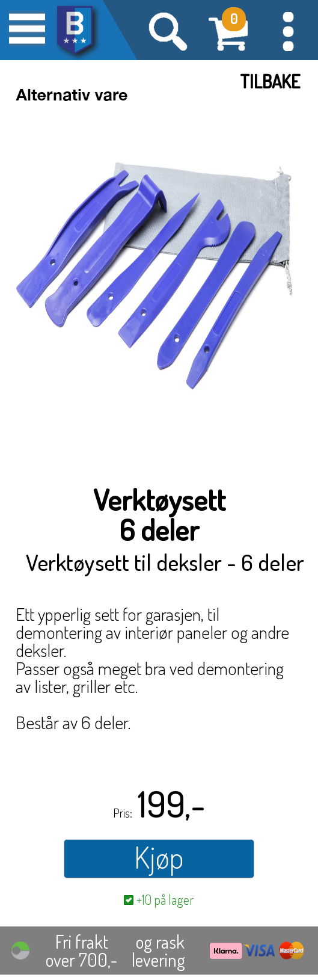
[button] (288, 30)
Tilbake (270, 81)
